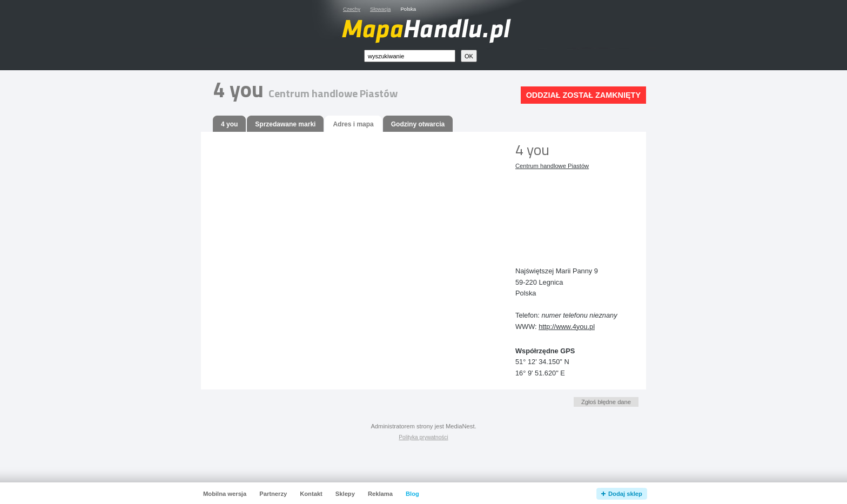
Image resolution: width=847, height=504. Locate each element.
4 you (229, 124)
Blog (412, 494)
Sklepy (345, 494)
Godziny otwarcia (418, 124)
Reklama (380, 494)
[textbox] (410, 56)
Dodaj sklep (625, 494)
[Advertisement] (564, 210)
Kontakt (311, 494)
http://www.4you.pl (567, 327)
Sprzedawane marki (285, 124)
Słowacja (380, 9)
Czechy (352, 9)
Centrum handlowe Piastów (552, 166)
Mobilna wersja (225, 494)
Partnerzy (273, 494)
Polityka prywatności (423, 437)
